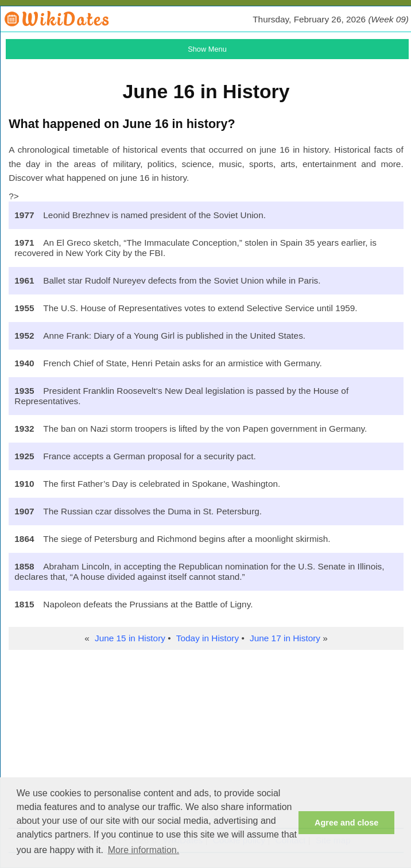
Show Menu (207, 49)
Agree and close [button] (346, 823)
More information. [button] (144, 850)
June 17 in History (285, 638)
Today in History (208, 638)
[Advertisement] (206, 742)
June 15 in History (130, 638)
